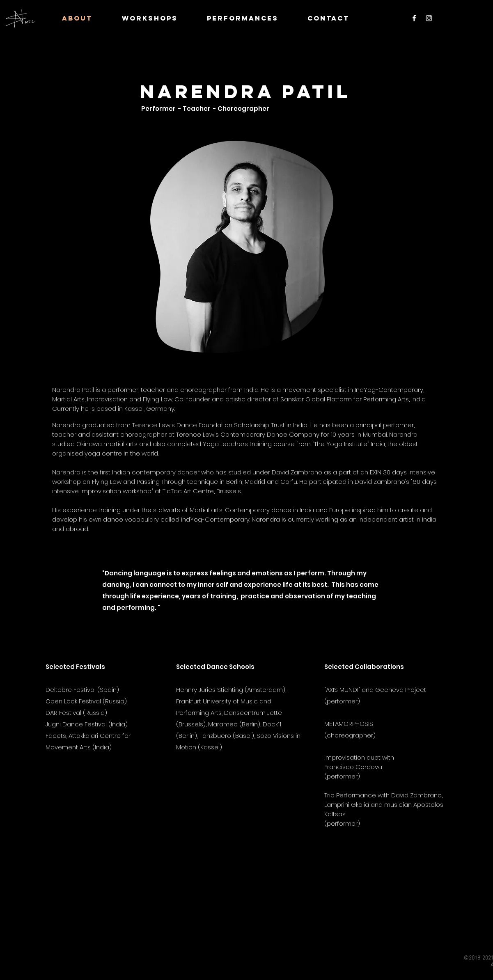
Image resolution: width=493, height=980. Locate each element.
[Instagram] (429, 18)
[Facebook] (414, 18)
